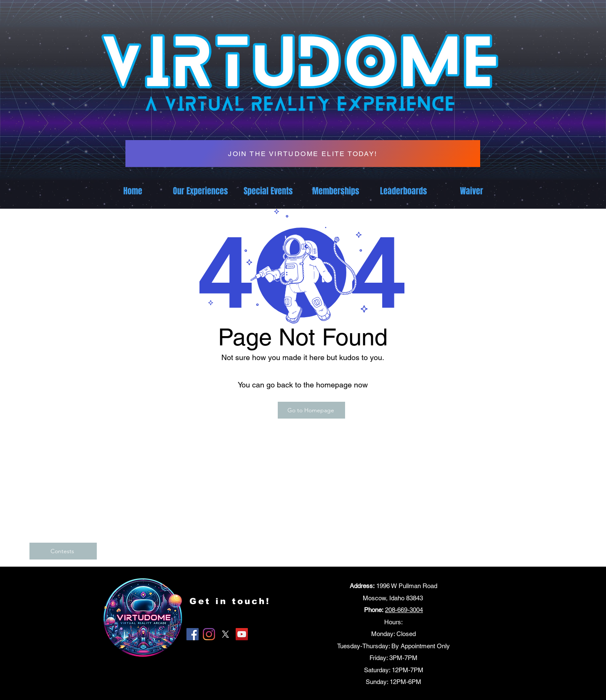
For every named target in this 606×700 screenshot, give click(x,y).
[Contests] (63, 551)
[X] (225, 634)
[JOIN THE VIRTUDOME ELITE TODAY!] (303, 154)
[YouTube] (242, 634)
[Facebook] (193, 634)
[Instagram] (209, 634)
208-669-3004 (404, 610)
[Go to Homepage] (311, 410)
